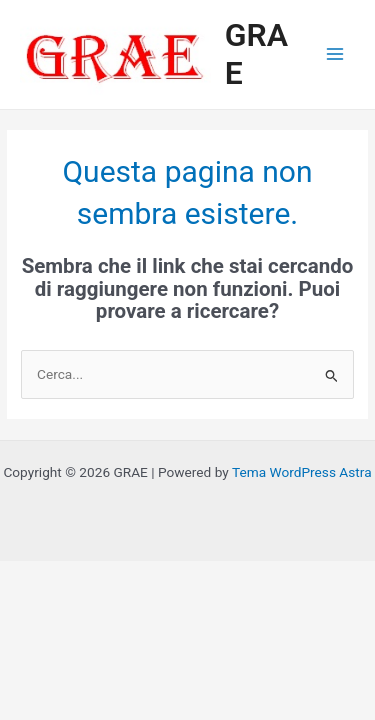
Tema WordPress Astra (302, 472)
